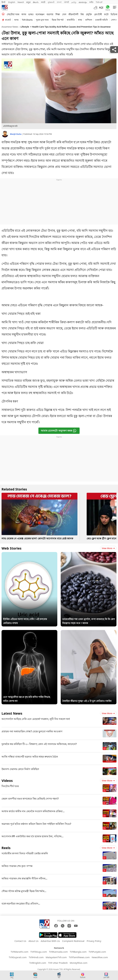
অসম (24, 14)
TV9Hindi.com (36, 957)
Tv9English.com (38, 963)
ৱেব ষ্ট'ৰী (98, 14)
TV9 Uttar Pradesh (58, 963)
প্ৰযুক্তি (89, 14)
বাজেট (8, 20)
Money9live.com (79, 963)
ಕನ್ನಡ (28, 2)
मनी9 (91, 2)
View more (108, 548)
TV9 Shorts (27, 20)
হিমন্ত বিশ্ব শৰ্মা (58, 20)
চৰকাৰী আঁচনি (102, 20)
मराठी (43, 2)
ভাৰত (31, 14)
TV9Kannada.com (58, 952)
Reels (6, 848)
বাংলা (59, 2)
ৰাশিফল (89, 20)
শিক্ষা (58, 14)
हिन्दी (4, 2)
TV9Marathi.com (19, 952)
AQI (101, 8)
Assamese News (10, 27)
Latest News (12, 713)
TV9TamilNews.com (79, 957)
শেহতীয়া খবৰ (13, 14)
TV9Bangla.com (78, 952)
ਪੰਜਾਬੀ (67, 2)
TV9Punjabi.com (97, 952)
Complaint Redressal (73, 941)
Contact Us (20, 941)
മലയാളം (83, 2)
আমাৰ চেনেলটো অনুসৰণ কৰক (59, 431)
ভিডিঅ (114, 14)
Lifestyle (25, 27)
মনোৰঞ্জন (40, 14)
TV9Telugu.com (39, 952)
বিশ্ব (82, 14)
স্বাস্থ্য (80, 20)
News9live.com (100, 957)
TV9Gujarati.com (18, 957)
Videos (7, 780)
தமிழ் (74, 2)
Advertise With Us (50, 941)
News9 (21, 2)
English (12, 2)
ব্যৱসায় (50, 14)
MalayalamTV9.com (56, 957)
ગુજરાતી (51, 2)
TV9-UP (99, 2)
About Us (33, 941)
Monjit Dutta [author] (16, 134)
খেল (64, 14)
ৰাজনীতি (71, 20)
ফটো (106, 14)
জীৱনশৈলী (73, 14)
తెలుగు (36, 2)
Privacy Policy (94, 941)
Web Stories (12, 548)
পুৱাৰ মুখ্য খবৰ (42, 20)
